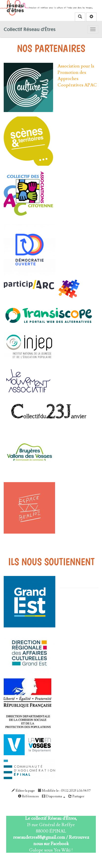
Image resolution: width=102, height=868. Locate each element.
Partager (76, 796)
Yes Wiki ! (63, 850)
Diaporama (54, 796)
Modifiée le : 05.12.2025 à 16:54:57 (64, 791)
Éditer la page (23, 791)
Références (28, 796)
